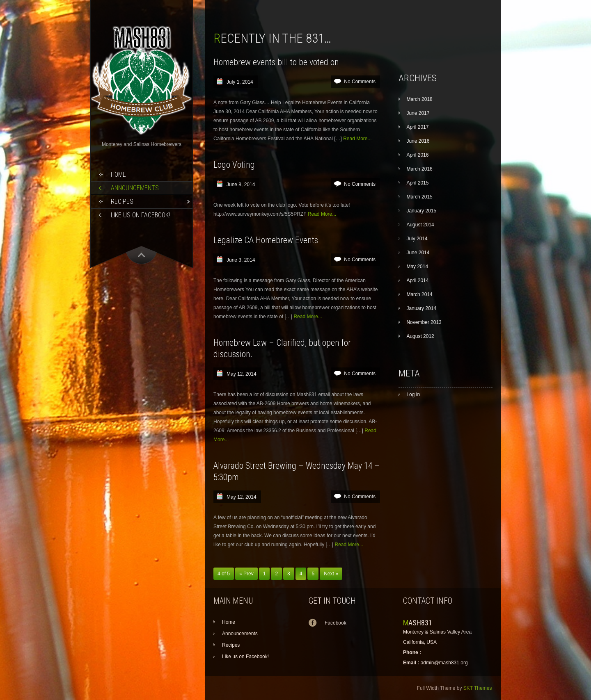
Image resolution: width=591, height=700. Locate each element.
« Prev (246, 574)
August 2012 (420, 336)
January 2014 (421, 308)
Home (118, 174)
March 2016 (419, 169)
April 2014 (417, 280)
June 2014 (418, 253)
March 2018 (419, 99)
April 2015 (417, 183)
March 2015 (419, 197)
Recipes (122, 202)
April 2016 (417, 155)
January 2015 (421, 211)
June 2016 (418, 141)
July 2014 (417, 239)
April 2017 (417, 127)
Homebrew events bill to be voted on (276, 62)
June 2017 (418, 113)
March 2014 (419, 294)
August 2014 (420, 225)
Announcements (135, 188)
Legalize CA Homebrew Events (266, 240)
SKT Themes (478, 688)
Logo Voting (234, 165)
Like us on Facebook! (140, 215)
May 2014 (417, 267)
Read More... (357, 139)
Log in (413, 394)
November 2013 (424, 322)
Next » (331, 574)
